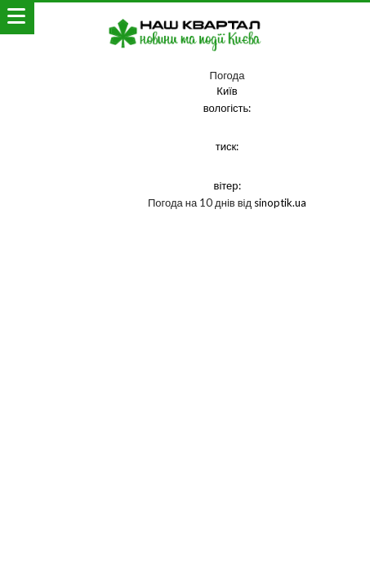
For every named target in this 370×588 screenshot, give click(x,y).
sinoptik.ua (280, 203)
